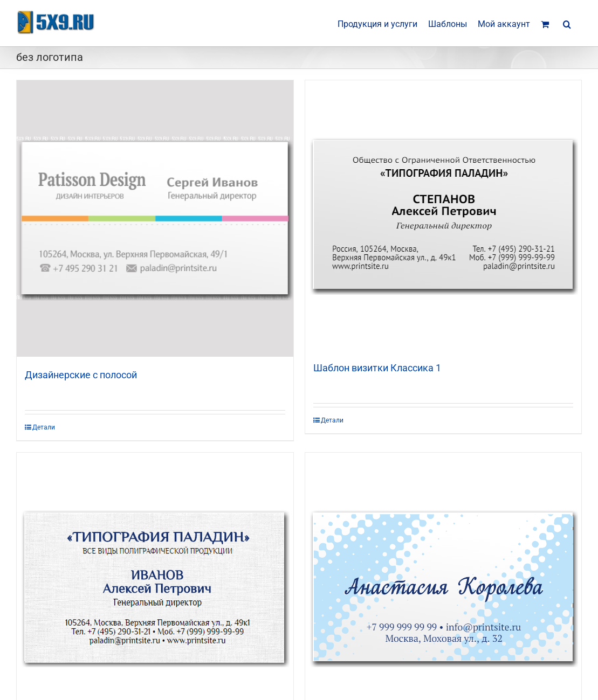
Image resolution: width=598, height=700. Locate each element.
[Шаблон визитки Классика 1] (444, 215)
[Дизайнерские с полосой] (155, 219)
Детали (44, 427)
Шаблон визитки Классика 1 (377, 368)
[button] (567, 23)
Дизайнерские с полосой (81, 375)
